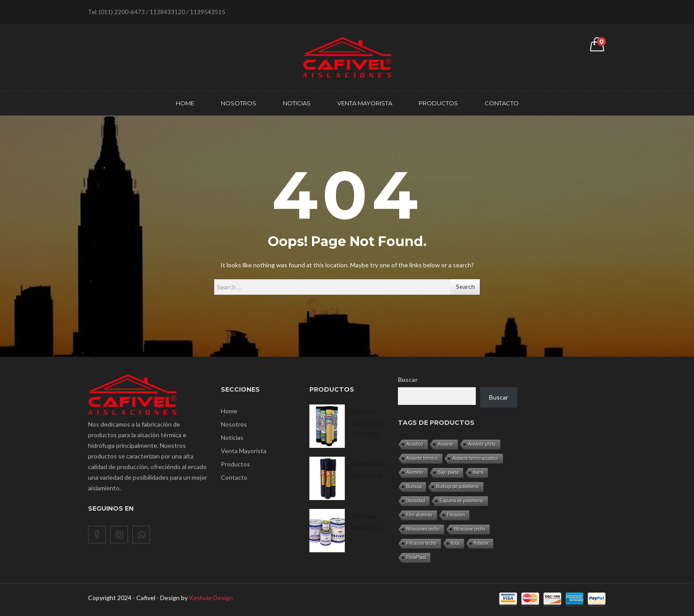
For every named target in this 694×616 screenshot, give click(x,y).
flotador (481, 543)
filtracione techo (470, 529)
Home (229, 411)
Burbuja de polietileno (457, 487)
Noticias (232, 437)
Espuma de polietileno (461, 501)
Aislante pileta (482, 444)
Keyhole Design (211, 598)
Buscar (408, 379)
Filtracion (456, 515)
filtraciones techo (423, 529)
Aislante (446, 444)
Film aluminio (419, 515)
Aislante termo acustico (475, 458)
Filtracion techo (421, 543)
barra (478, 472)
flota (455, 543)
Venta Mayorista (244, 451)
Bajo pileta (448, 472)
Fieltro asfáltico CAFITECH (367, 423)
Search (465, 287)
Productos (235, 464)
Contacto (234, 477)
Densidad (416, 501)
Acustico (415, 444)
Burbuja (414, 487)
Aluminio (415, 472)
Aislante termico (422, 458)
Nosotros (234, 424)
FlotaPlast (416, 557)
